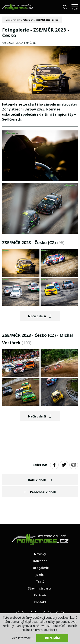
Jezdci (40, 575)
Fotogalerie (40, 568)
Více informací (21, 638)
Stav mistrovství (40, 588)
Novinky (17, 20)
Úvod (8, 20)
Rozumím (52, 638)
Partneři (40, 595)
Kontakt (40, 602)
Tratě (40, 581)
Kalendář (40, 561)
